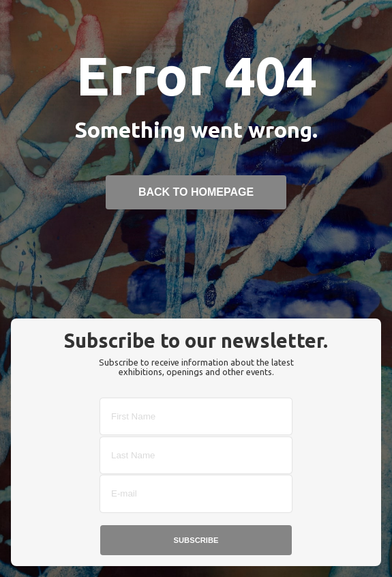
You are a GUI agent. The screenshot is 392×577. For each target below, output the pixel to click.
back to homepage (196, 192)
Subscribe (196, 540)
